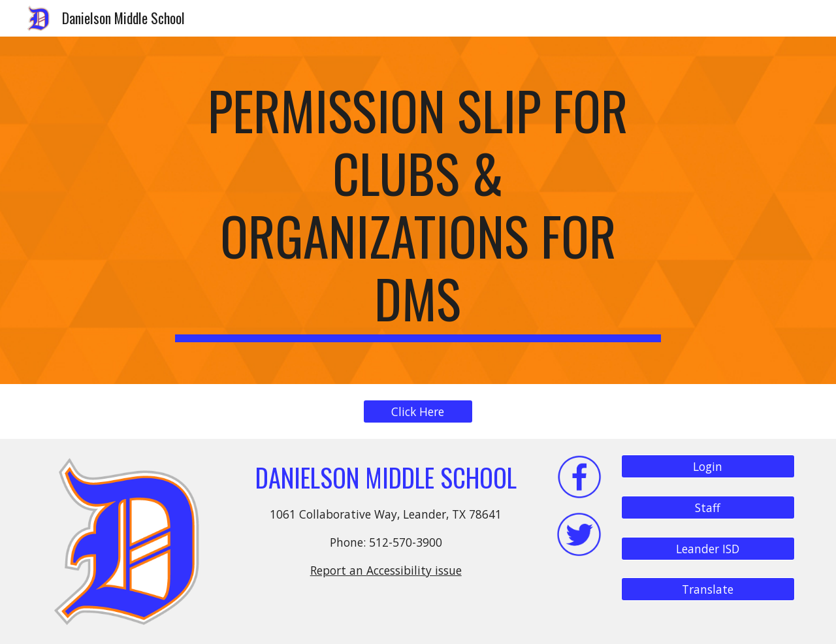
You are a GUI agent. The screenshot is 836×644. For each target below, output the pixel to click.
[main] (418, 210)
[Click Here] (418, 412)
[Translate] (708, 589)
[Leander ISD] (708, 548)
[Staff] (708, 508)
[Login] (708, 467)
